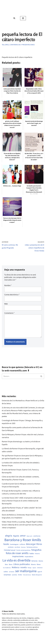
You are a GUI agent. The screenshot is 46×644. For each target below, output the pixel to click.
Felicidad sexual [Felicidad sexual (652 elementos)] (10, 550)
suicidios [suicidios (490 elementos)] (14, 575)
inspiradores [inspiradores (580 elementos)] (29, 557)
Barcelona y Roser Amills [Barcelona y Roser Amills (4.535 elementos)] (23, 540)
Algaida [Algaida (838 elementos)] (16, 536)
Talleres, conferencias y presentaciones (18, 45)
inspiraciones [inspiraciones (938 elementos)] (18, 557)
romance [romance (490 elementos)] (40, 568)
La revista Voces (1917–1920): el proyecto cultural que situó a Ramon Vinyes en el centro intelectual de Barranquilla (22, 501)
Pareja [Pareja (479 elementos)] (30, 568)
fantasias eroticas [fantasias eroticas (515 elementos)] (32, 547)
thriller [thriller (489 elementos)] (20, 575)
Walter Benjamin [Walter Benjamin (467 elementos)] (37, 575)
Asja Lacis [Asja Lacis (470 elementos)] (30, 536)
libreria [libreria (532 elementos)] (41, 561)
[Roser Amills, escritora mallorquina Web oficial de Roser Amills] (23, 8)
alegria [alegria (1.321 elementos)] (9, 536)
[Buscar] (14, 18)
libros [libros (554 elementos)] (11, 565)
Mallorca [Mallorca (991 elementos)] (16, 568)
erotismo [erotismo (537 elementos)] (11, 547)
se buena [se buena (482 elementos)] (12, 572)
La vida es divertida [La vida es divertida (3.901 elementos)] (16, 560)
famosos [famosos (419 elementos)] (23, 547)
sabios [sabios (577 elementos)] (6, 572)
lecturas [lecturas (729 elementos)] (34, 561)
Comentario (9, 313)
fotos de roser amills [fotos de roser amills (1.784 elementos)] (17, 553)
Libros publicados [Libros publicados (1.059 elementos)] (22, 564)
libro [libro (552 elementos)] (6, 565)
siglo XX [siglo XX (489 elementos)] (40, 572)
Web (6, 304)
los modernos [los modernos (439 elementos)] (7, 568)
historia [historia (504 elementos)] (37, 554)
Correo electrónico (12, 295)
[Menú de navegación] (23, 18)
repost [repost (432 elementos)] (34, 568)
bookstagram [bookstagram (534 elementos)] (14, 544)
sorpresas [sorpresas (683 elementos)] (7, 575)
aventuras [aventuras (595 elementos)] (37, 536)
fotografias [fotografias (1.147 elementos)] (36, 550)
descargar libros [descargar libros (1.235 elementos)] (34, 544)
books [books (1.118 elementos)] (6, 544)
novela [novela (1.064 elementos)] (23, 567)
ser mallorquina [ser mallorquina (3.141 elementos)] (26, 571)
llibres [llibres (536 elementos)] (39, 565)
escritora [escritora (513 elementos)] (17, 547)
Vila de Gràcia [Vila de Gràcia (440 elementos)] (27, 575)
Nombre (8, 285)
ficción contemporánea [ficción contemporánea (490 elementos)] (23, 550)
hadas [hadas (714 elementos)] (32, 554)
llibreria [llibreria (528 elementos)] (33, 565)
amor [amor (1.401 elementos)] (23, 536)
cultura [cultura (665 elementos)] (22, 544)
